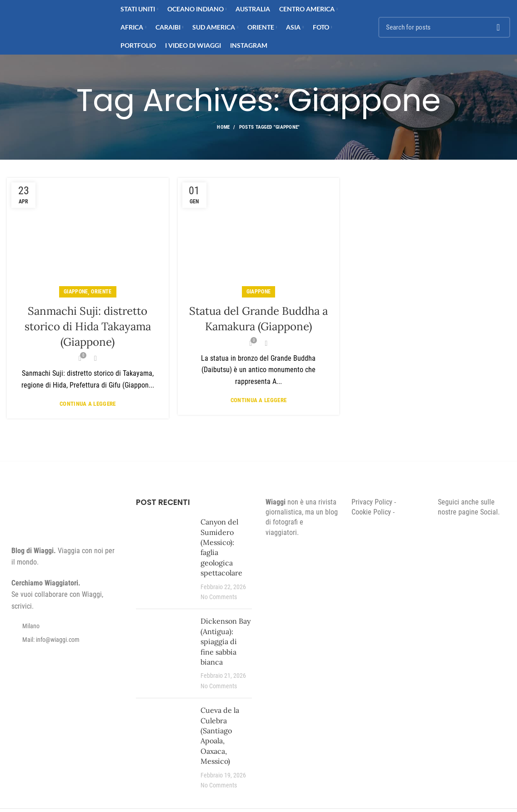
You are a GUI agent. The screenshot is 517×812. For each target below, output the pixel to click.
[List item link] (65, 640)
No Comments (219, 597)
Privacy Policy (372, 502)
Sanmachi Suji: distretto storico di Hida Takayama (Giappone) (88, 326)
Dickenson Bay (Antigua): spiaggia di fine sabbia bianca (226, 641)
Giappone (76, 292)
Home (223, 127)
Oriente (101, 292)
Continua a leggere (88, 404)
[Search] (444, 27)
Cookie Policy (371, 512)
